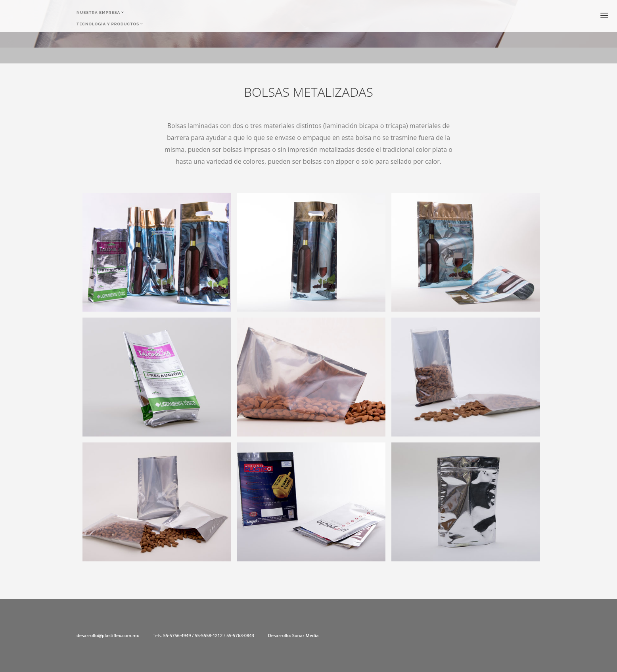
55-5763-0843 (240, 635)
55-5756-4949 (177, 635)
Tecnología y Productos (108, 25)
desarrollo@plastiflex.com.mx (108, 635)
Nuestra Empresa (98, 12)
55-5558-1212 (209, 635)
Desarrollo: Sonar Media (293, 635)
